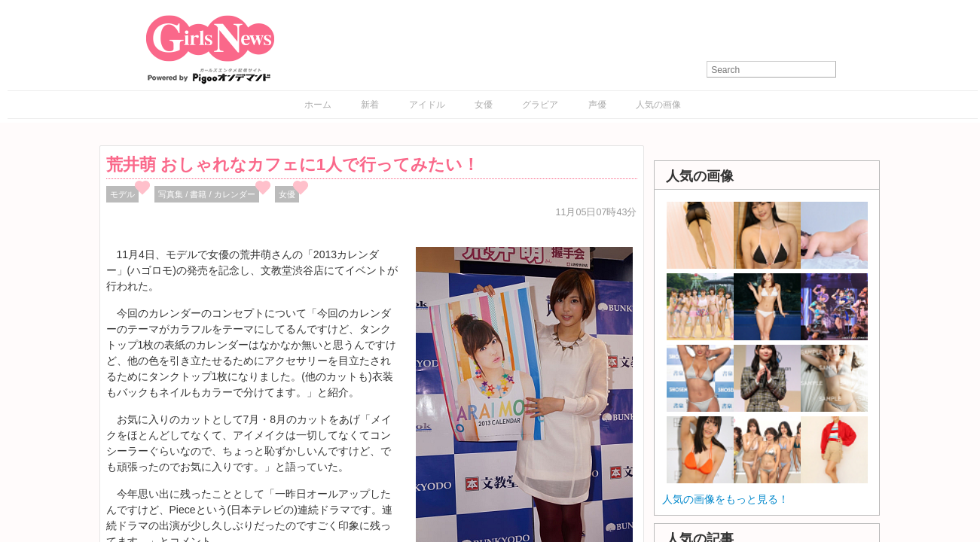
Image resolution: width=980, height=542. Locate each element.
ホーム (318, 105)
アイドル (427, 105)
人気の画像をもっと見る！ (725, 499)
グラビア (540, 105)
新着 (370, 105)
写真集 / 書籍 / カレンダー (207, 194)
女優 (484, 105)
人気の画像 (658, 105)
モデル (122, 194)
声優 (597, 105)
